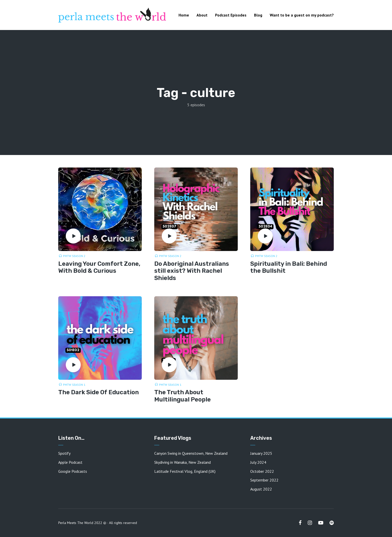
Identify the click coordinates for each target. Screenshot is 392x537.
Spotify (64, 453)
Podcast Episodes (231, 15)
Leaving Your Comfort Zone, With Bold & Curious (99, 267)
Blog (258, 15)
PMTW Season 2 (74, 256)
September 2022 (264, 480)
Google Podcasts (73, 471)
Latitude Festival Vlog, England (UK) (185, 471)
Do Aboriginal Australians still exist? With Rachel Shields (192, 271)
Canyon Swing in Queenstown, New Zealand (191, 453)
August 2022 (261, 489)
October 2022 (262, 471)
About (202, 15)
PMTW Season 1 (74, 385)
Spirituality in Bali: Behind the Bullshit (289, 267)
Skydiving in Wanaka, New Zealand (182, 462)
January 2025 (261, 453)
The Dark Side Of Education (98, 392)
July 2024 (258, 462)
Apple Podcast (70, 462)
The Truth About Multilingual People (182, 396)
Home (184, 15)
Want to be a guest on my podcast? (302, 15)
